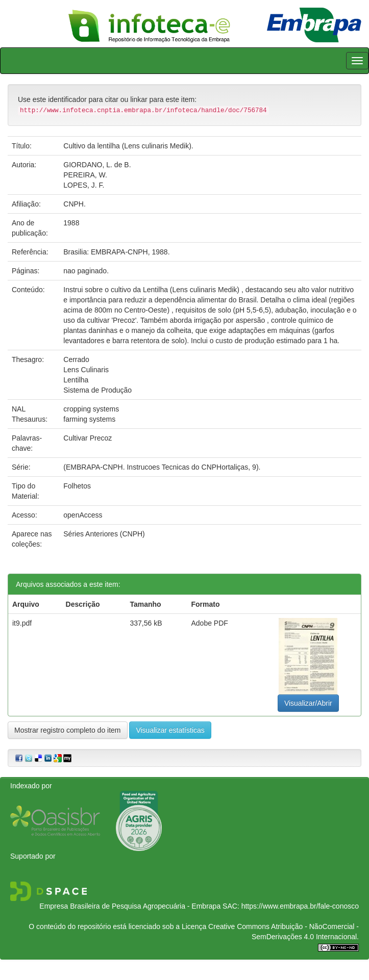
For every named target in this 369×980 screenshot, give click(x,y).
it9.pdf (22, 623)
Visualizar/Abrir (308, 703)
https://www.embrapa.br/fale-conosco (300, 906)
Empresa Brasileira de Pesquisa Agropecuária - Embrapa (130, 906)
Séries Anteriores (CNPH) (104, 534)
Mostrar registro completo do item (68, 730)
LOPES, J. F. (84, 185)
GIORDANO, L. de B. (97, 165)
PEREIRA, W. (85, 175)
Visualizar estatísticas (170, 730)
